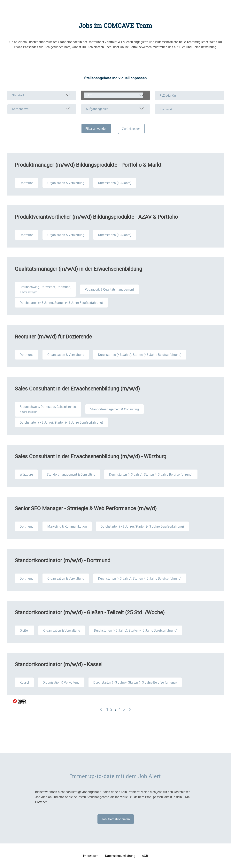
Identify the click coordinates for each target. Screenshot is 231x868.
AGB (145, 856)
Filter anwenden (96, 129)
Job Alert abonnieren (116, 819)
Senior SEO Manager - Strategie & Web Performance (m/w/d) (86, 508)
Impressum (91, 856)
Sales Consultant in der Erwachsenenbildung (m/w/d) (77, 388)
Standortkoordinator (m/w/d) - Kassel (59, 664)
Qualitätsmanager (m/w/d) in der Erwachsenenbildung (78, 269)
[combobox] (115, 95)
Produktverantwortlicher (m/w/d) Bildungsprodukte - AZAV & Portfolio (96, 217)
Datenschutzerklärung (120, 856)
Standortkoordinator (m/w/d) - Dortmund (63, 560)
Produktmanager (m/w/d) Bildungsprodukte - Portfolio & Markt (88, 165)
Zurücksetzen (131, 129)
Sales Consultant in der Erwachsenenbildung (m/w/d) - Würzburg (91, 456)
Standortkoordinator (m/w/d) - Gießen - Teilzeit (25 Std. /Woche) (90, 612)
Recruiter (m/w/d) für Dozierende (53, 336)
